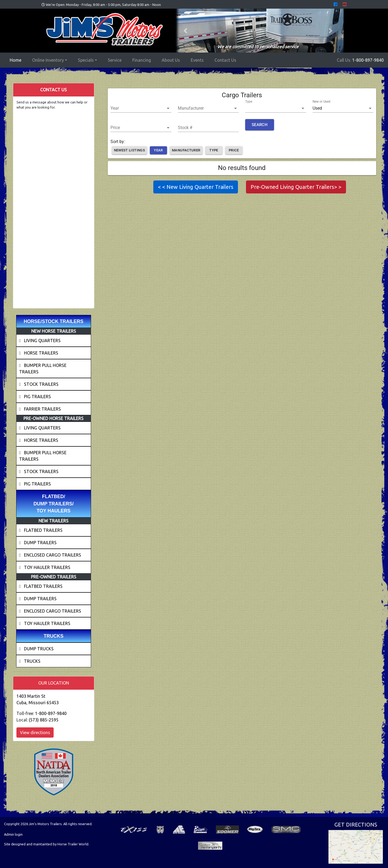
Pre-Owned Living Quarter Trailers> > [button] (296, 187)
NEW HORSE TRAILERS (54, 331)
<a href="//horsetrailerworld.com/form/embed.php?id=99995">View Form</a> (54, 207)
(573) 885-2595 (44, 720)
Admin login (13, 834)
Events (197, 60)
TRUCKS (32, 661)
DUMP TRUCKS (39, 649)
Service (115, 60)
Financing (142, 60)
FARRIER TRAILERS (42, 409)
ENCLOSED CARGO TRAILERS (53, 555)
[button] (185, 31)
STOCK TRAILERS (41, 384)
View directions (35, 732)
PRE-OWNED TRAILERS (54, 577)
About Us (171, 60)
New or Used (321, 102)
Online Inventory (48, 60)
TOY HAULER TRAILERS (47, 567)
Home (17, 60)
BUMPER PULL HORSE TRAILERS (43, 369)
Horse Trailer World (73, 844)
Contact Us (225, 60)
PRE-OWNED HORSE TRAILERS (53, 418)
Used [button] (317, 108)
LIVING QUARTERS (42, 341)
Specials (86, 60)
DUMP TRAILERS (40, 543)
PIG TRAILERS (37, 397)
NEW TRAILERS (53, 521)
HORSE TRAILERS (41, 353)
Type (249, 102)
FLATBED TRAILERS (43, 530)
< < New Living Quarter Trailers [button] (196, 187)
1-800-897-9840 (368, 60)
